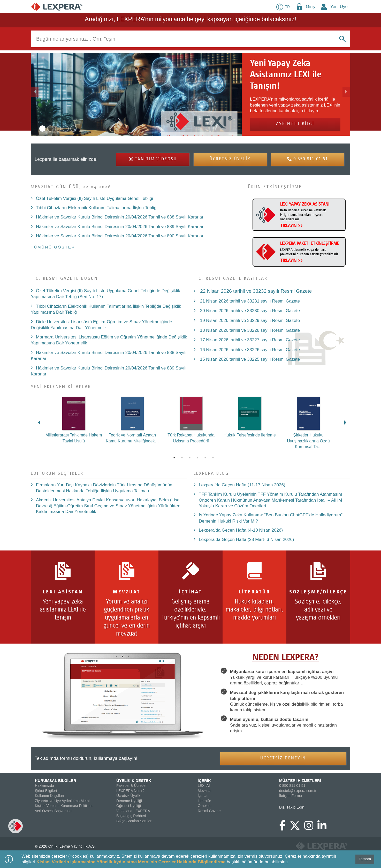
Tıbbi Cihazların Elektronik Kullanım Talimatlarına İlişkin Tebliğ (96, 208)
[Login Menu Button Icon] (299, 7)
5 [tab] (205, 458)
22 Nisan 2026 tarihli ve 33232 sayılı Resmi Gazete (255, 291)
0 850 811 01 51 (292, 786)
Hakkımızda (44, 786)
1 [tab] (174, 458)
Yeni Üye (339, 7)
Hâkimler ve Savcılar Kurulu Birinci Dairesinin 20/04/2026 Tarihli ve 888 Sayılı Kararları (120, 217)
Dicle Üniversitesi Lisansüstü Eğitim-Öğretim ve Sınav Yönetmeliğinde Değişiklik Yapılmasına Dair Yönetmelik (101, 325)
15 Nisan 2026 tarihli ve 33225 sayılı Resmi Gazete (249, 359)
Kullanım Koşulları (49, 796)
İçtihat (203, 796)
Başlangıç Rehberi (131, 816)
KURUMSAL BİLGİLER (56, 780)
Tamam (365, 859)
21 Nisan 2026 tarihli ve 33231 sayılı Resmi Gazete (249, 301)
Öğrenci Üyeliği (129, 806)
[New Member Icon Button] (324, 7)
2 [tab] (182, 458)
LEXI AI (204, 786)
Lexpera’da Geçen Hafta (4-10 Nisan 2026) (241, 530)
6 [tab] (213, 458)
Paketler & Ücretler (131, 786)
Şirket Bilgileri (46, 791)
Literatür (204, 801)
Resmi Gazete (209, 811)
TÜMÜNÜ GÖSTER (53, 247)
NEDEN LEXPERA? (286, 658)
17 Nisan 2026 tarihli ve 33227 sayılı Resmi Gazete (249, 340)
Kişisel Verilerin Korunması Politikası (64, 806)
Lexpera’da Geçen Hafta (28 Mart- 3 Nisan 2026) (246, 539)
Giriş (310, 7)
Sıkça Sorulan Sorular (134, 821)
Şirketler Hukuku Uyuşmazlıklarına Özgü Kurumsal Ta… (308, 441)
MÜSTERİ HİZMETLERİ (300, 780)
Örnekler (205, 806)
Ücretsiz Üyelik (128, 796)
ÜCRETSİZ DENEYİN (283, 758)
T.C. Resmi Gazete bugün (64, 278)
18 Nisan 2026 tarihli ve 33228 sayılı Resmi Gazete (249, 330)
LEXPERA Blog (211, 473)
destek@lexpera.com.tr (298, 791)
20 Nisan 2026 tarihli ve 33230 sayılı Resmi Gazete (249, 311)
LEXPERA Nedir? (130, 791)
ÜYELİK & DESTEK (134, 780)
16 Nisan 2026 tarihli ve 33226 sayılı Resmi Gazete (249, 350)
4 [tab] (197, 458)
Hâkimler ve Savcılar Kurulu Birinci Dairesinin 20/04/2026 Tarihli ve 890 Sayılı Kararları (120, 236)
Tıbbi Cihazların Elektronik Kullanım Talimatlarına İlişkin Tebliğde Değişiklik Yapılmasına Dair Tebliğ (106, 309)
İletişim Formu (291, 796)
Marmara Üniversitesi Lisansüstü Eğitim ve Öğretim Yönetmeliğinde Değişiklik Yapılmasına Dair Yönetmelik (109, 340)
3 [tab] (190, 458)
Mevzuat (205, 791)
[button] (55, 94)
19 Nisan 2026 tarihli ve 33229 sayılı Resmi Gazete (249, 320)
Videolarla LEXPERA (133, 811)
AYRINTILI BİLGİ (295, 124)
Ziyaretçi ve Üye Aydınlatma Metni (62, 801)
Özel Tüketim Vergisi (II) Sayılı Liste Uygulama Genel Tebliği (94, 198)
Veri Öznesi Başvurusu (53, 811)
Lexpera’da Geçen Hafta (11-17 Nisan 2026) (242, 485)
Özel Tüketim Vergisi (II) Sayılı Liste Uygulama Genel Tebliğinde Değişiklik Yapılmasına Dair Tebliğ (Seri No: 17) (105, 294)
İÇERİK (204, 780)
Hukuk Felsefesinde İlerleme (250, 435)
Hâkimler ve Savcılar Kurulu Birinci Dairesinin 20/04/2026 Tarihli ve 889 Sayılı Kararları (120, 227)
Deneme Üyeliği (129, 801)
